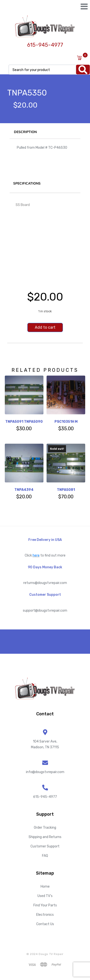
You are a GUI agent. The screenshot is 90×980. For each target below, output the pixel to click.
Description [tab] (25, 132)
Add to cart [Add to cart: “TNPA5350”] (45, 327)
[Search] (83, 70)
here (36, 555)
